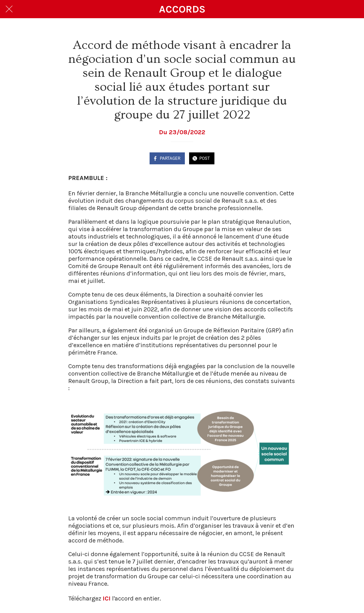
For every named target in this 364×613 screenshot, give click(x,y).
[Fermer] (9, 9)
